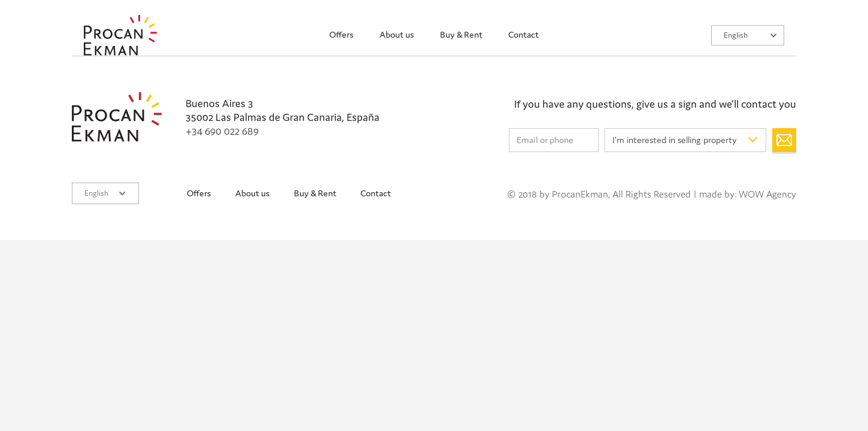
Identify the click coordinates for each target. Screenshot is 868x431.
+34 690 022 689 (222, 131)
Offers (342, 34)
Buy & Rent (461, 34)
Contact (523, 34)
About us (397, 34)
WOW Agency (767, 194)
